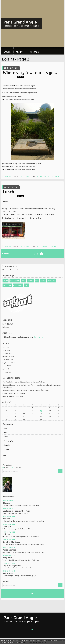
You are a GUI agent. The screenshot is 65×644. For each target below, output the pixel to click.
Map (4, 455)
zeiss (27, 285)
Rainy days (7, 558)
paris (38, 176)
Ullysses (6, 396)
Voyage (28, 176)
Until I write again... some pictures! (15, 390)
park (45, 176)
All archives (7, 373)
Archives (20, 52)
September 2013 (9, 363)
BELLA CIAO (7, 393)
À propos (34, 52)
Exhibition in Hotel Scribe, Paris (16, 511)
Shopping (7, 445)
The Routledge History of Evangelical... (16, 382)
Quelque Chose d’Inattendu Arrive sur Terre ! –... (20, 385)
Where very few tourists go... (30, 73)
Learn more (19, 642)
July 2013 (6, 369)
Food (5, 432)
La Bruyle (6, 327)
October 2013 (8, 360)
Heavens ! (7, 519)
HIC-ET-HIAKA (20, 393)
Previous (6, 253)
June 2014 (6, 350)
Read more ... (38, 337)
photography (15, 280)
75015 (48, 176)
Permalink (6, 176)
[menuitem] (7, 51)
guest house (18, 285)
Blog (5, 428)
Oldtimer (6, 534)
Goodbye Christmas (11, 542)
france (43, 280)
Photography (8, 441)
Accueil (7, 52)
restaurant (44, 246)
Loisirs (23, 176)
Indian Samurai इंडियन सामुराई (39, 390)
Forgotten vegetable (12, 566)
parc (41, 176)
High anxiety (8, 573)
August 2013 (7, 366)
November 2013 (8, 357)
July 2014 (6, 347)
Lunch (8, 192)
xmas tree (51, 280)
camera (30, 280)
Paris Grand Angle (20, 22)
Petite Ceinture (9, 550)
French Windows (39, 382)
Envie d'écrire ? (8, 324)
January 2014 (7, 353)
